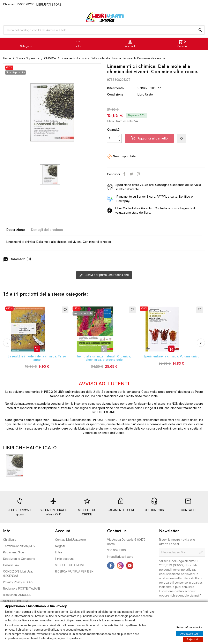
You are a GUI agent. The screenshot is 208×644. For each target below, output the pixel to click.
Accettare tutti (189, 633)
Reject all (193, 639)
